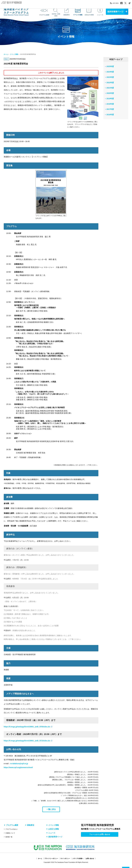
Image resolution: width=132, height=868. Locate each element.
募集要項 (67, 12)
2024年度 (110, 72)
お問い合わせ (90, 858)
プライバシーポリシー (51, 858)
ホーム (6, 54)
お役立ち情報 (89, 12)
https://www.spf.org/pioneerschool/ (18, 767)
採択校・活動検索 (55, 12)
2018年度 (110, 104)
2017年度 (110, 109)
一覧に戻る (51, 809)
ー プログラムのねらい (11, 829)
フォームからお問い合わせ (100, 834)
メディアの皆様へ (78, 858)
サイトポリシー (65, 858)
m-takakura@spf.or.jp (19, 764)
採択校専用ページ (117, 12)
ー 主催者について (9, 833)
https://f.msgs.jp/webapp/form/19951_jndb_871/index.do (27, 741)
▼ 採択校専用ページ (54, 837)
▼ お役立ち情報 (52, 829)
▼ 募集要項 (30, 825)
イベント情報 (78, 12)
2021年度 (110, 88)
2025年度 (110, 66)
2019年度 (110, 99)
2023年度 (110, 77)
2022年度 (110, 83)
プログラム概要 (44, 12)
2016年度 (110, 115)
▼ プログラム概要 (11, 825)
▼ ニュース (51, 833)
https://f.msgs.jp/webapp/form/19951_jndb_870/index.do (27, 727)
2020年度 (110, 93)
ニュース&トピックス (100, 12)
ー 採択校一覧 (8, 837)
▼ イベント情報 (52, 825)
